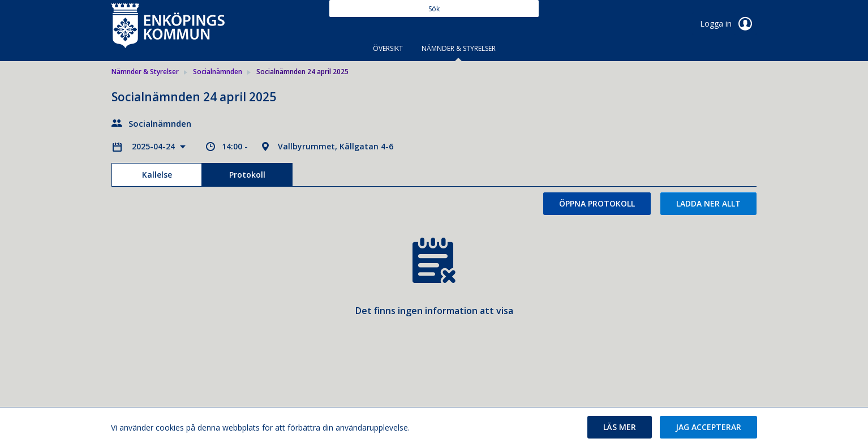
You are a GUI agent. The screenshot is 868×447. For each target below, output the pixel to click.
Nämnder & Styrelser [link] (145, 72)
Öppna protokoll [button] (597, 203)
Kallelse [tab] (157, 175)
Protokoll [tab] (247, 175)
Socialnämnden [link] (218, 72)
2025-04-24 (154, 146)
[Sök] (434, 8)
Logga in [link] (728, 24)
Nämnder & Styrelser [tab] (459, 48)
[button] (620, 427)
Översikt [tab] (388, 48)
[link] (168, 25)
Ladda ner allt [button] (708, 203)
